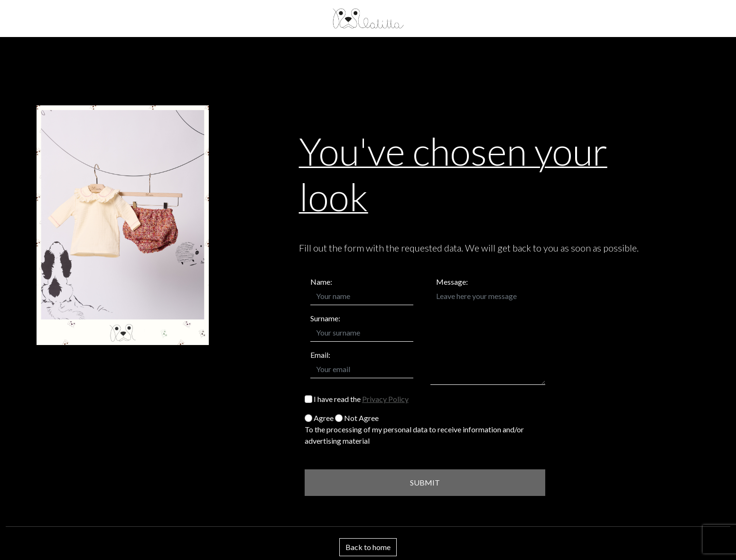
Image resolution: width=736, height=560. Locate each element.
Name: (321, 282)
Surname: (325, 318)
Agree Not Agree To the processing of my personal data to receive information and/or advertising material (414, 429)
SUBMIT (425, 482)
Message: (452, 282)
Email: (320, 355)
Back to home (368, 547)
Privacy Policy (385, 399)
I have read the (357, 399)
